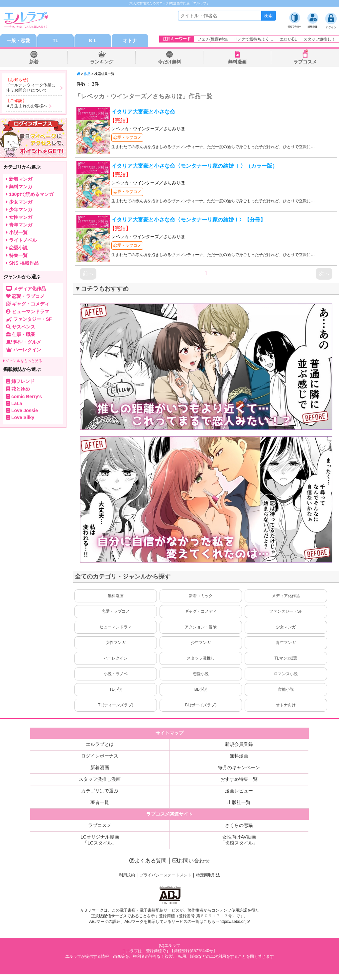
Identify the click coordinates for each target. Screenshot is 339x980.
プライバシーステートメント (166, 875)
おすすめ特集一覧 (239, 779)
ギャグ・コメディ (201, 611)
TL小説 (116, 689)
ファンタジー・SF (286, 611)
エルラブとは (100, 744)
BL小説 (201, 689)
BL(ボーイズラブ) (201, 705)
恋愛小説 (201, 674)
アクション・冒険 (201, 627)
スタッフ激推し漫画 (100, 779)
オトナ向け (286, 705)
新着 (34, 62)
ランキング (102, 62)
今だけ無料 (169, 62)
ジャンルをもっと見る (23, 361)
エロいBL (288, 39)
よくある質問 (148, 861)
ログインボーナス (100, 756)
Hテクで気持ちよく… (254, 39)
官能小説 (286, 689)
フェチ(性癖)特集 (213, 39)
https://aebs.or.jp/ (234, 922)
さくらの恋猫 (239, 825)
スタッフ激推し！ (319, 39)
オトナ (130, 41)
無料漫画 (237, 62)
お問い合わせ (191, 861)
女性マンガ (116, 643)
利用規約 (127, 875)
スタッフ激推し (201, 658)
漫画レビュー (239, 791)
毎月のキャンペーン (239, 767)
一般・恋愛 (18, 41)
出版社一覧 (239, 802)
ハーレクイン (116, 658)
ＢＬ (93, 41)
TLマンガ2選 (286, 658)
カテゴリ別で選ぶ (100, 791)
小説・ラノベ (116, 674)
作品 (87, 74)
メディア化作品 (286, 596)
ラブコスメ (305, 62)
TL (55, 41)
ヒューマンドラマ (116, 627)
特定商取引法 (208, 875)
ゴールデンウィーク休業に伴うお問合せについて (31, 88)
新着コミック (201, 596)
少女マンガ (286, 627)
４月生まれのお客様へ (27, 106)
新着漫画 (100, 767)
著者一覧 (100, 802)
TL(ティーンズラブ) (116, 705)
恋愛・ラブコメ (127, 137)
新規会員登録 (239, 744)
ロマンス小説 (286, 674)
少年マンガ (201, 643)
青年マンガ (286, 643)
